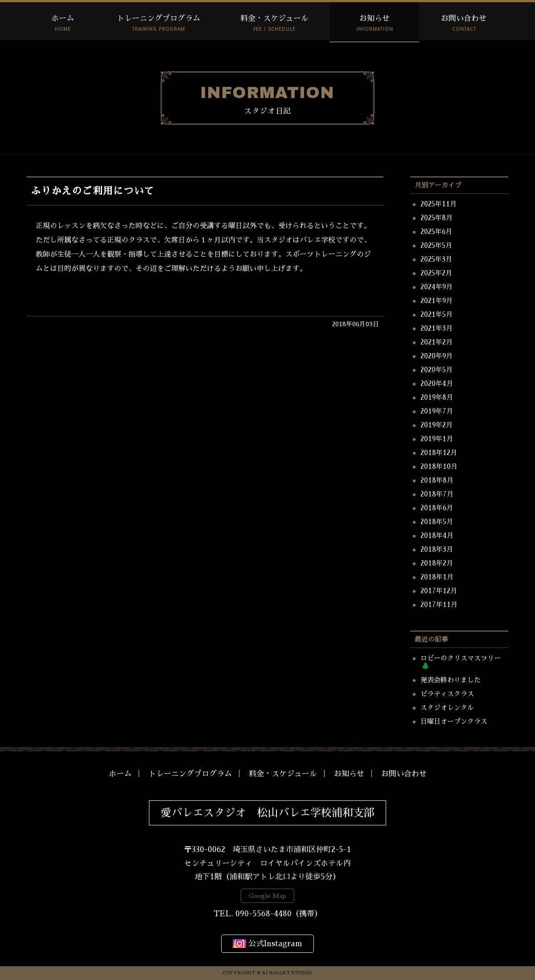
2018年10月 (439, 466)
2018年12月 (439, 453)
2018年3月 (437, 549)
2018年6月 (437, 508)
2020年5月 (436, 370)
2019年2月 (436, 425)
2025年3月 (436, 259)
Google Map (267, 896)
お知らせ (374, 18)
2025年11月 (438, 204)
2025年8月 (436, 218)
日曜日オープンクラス (454, 721)
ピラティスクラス (447, 694)
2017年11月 (439, 605)
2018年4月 (437, 535)
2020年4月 (437, 383)
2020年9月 (436, 356)
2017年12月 (439, 591)
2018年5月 (437, 522)
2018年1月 (437, 577)
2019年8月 (437, 397)
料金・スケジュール (274, 18)
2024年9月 (436, 287)
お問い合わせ (464, 18)
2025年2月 (436, 273)
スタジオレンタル (447, 707)
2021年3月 (436, 328)
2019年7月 (437, 411)
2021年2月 (436, 342)
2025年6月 (436, 232)
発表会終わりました (451, 680)
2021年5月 (436, 314)
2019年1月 (437, 439)
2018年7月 (437, 494)
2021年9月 (436, 301)
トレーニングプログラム (158, 18)
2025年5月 (436, 245)
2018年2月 (437, 563)
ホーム (63, 18)
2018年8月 (437, 480)
